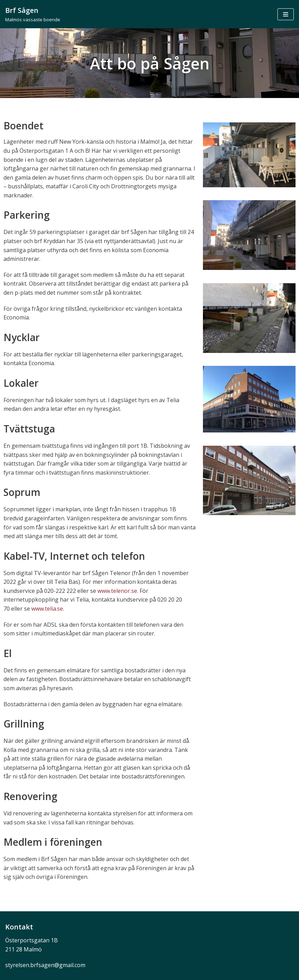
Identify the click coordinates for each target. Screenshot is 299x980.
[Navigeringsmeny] (286, 14)
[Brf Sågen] (33, 14)
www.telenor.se (117, 591)
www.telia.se (47, 609)
